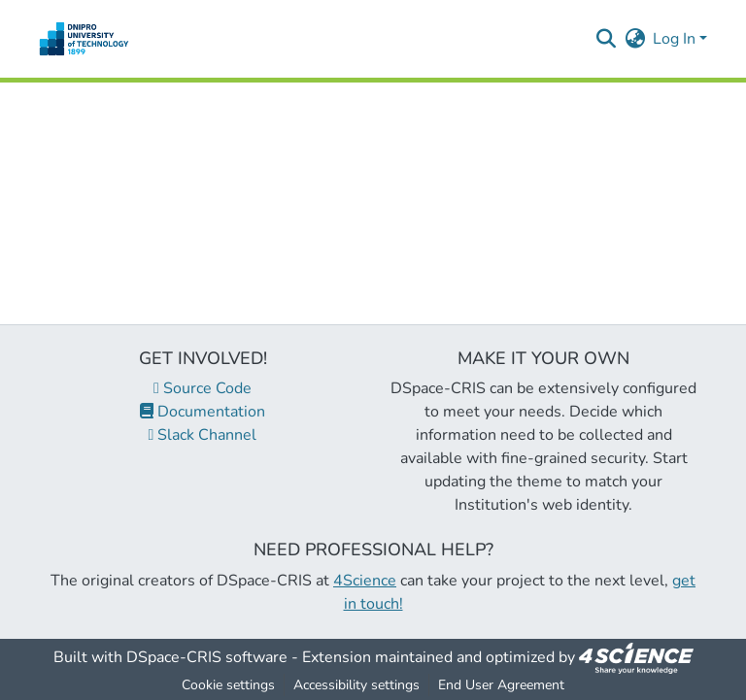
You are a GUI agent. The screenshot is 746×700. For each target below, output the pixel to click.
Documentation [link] (203, 412)
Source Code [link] (203, 388)
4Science (365, 581)
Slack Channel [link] (203, 435)
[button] (84, 39)
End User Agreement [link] (501, 685)
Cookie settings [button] (228, 685)
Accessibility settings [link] (356, 685)
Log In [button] (676, 39)
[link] (636, 657)
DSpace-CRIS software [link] (207, 657)
